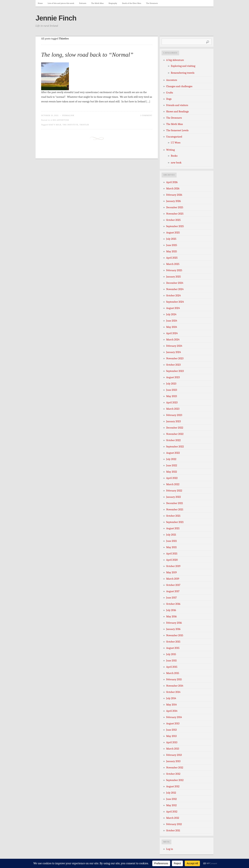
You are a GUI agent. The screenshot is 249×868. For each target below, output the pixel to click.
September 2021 (175, 522)
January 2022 (174, 497)
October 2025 (173, 220)
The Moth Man (97, 3)
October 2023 (173, 365)
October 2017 (173, 585)
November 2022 (175, 434)
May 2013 (171, 736)
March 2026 (173, 189)
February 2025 (174, 270)
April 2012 (172, 812)
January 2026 (174, 201)
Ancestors (172, 80)
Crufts (170, 93)
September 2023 (175, 371)
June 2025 (172, 245)
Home (40, 3)
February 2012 (174, 824)
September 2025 (175, 226)
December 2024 (175, 283)
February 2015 (174, 679)
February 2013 (174, 755)
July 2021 (171, 535)
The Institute (70, 125)
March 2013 (173, 749)
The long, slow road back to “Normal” (87, 55)
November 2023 (175, 358)
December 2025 (175, 207)
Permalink (68, 115)
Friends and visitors (177, 105)
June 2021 (171, 541)
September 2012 (175, 780)
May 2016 (171, 617)
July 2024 (171, 314)
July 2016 (171, 610)
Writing (170, 150)
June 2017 (171, 598)
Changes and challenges (179, 86)
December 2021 (175, 503)
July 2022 (171, 459)
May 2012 (171, 805)
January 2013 (173, 761)
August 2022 (173, 453)
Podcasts (83, 3)
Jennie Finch (56, 18)
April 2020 (172, 560)
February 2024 (174, 346)
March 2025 (173, 264)
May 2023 (172, 396)
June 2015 (171, 661)
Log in (170, 849)
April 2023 (172, 403)
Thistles (84, 125)
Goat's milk (55, 125)
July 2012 (171, 793)
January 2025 (174, 277)
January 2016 (173, 629)
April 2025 (172, 258)
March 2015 (173, 673)
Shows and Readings (177, 112)
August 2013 (173, 724)
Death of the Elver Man (132, 3)
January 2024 (174, 352)
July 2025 (171, 239)
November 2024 (175, 289)
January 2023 (174, 421)
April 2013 (172, 742)
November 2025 (175, 214)
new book (176, 163)
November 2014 (175, 686)
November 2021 (175, 510)
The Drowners (152, 3)
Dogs (169, 99)
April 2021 (172, 554)
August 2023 (173, 377)
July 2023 (171, 384)
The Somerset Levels (177, 130)
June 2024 (172, 321)
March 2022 (173, 484)
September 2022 (175, 447)
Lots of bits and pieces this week (61, 3)
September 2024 (175, 302)
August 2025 (173, 233)
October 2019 (173, 566)
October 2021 (173, 516)
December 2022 (175, 428)
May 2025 (172, 251)
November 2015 (175, 635)
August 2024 (173, 308)
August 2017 (173, 591)
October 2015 (173, 642)
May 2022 (172, 472)
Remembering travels (183, 73)
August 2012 (173, 786)
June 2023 (172, 390)
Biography (113, 3)
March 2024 (173, 340)
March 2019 (173, 579)
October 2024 (173, 296)
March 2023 (173, 409)
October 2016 (173, 604)
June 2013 (171, 730)
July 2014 (171, 698)
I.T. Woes (176, 143)
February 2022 (174, 491)
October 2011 (173, 831)
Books (174, 156)
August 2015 (173, 648)
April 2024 (172, 333)
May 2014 (171, 705)
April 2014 (172, 711)
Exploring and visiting (183, 66)
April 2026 (172, 182)
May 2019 (171, 572)
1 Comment (146, 115)
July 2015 (171, 654)
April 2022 (172, 478)
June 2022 (172, 465)
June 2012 (171, 799)
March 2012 (173, 818)
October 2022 (173, 440)
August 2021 (173, 528)
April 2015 (172, 667)
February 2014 (174, 717)
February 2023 (174, 415)
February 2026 (174, 195)
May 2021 (171, 547)
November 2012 (175, 768)
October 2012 (173, 774)
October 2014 (173, 692)
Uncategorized (174, 137)
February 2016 (174, 623)
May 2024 (172, 327)
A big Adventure (60, 120)
